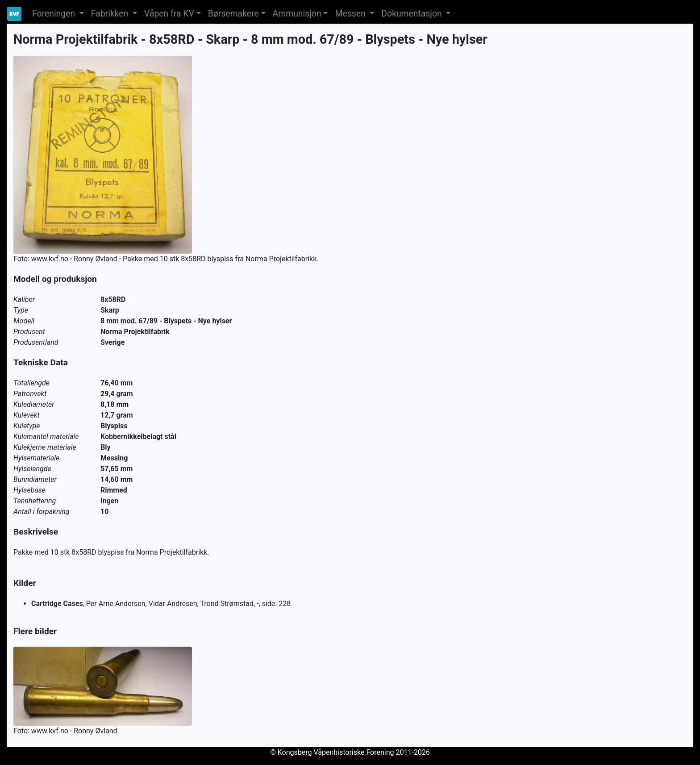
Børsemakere (233, 14)
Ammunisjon (297, 14)
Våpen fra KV (169, 14)
